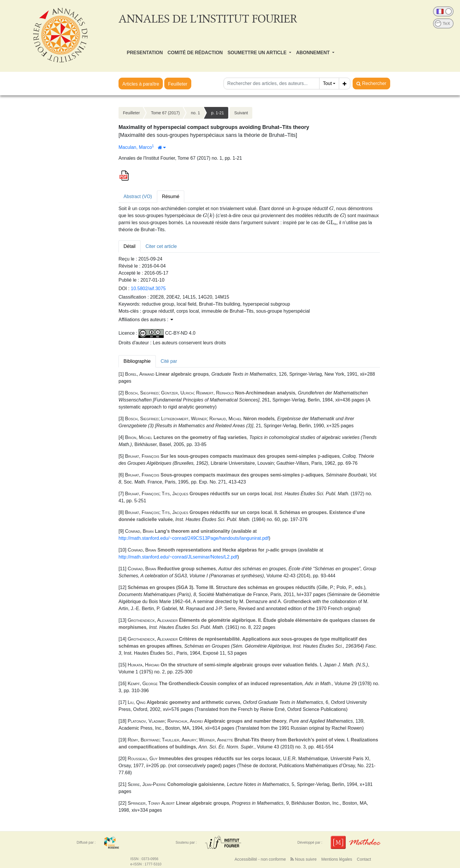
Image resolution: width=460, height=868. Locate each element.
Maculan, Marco (135, 147)
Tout (327, 83)
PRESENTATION (145, 53)
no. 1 (196, 113)
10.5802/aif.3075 (148, 289)
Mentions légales (337, 859)
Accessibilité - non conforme (260, 859)
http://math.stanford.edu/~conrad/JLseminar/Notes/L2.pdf (178, 557)
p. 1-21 (218, 113)
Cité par (169, 361)
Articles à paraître (141, 84)
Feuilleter (178, 84)
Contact (364, 859)
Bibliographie (137, 361)
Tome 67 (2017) (165, 113)
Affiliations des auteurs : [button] (146, 320)
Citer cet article (161, 246)
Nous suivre (303, 859)
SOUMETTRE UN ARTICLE (258, 53)
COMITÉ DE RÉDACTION (195, 53)
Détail (130, 246)
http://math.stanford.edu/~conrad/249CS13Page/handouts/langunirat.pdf (194, 538)
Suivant (241, 113)
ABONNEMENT (313, 53)
